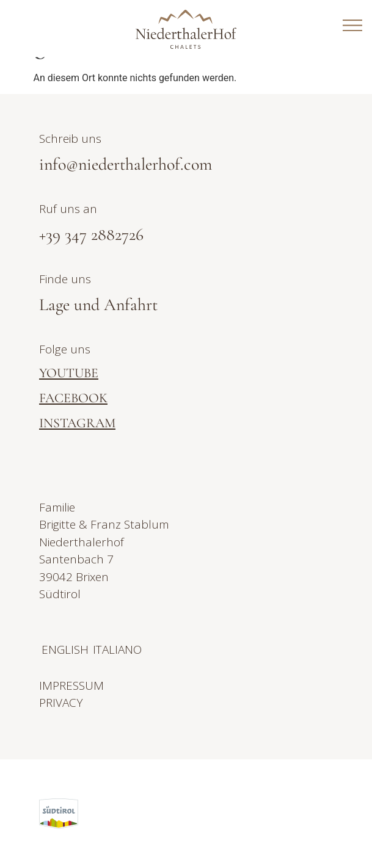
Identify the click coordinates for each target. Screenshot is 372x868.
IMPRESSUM (71, 685)
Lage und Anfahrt (98, 305)
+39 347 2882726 (91, 234)
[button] (341, 814)
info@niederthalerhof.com (126, 164)
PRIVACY (61, 703)
